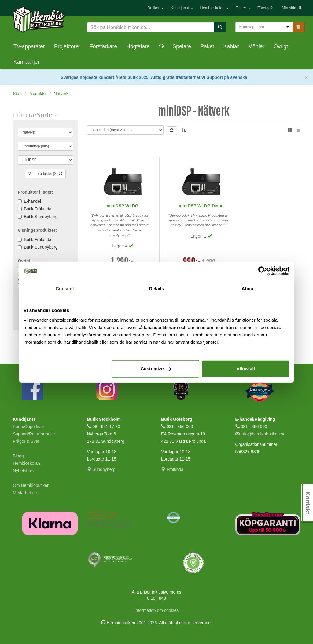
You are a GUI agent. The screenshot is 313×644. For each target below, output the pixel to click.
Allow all (246, 368)
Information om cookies (157, 610)
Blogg (18, 456)
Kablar (231, 46)
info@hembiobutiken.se (260, 434)
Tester (243, 8)
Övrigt (281, 46)
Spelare (182, 46)
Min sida (292, 8)
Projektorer (67, 46)
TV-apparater (29, 46)
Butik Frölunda (38, 209)
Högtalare (138, 46)
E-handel (32, 201)
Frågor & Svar (26, 441)
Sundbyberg (101, 469)
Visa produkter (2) (45, 174)
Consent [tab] (65, 289)
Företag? (265, 8)
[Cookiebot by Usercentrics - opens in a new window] (263, 271)
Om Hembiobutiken (31, 485)
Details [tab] (156, 289)
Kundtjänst (182, 8)
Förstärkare (103, 46)
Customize (156, 368)
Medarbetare (25, 493)
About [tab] (248, 289)
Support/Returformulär (34, 434)
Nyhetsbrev (24, 471)
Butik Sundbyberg (41, 217)
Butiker (156, 8)
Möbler (256, 46)
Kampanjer (26, 62)
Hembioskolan (214, 8)
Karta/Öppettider (29, 427)
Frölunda (172, 469)
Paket (207, 46)
